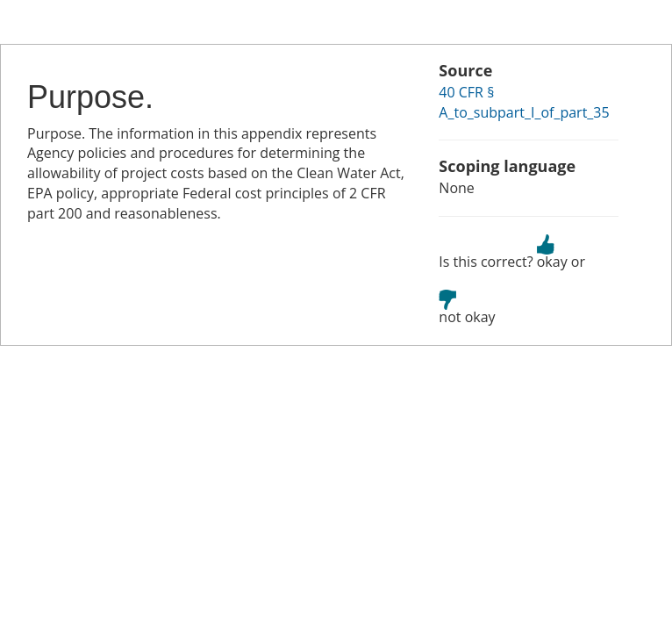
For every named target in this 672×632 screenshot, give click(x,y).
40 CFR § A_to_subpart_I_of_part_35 (524, 102)
